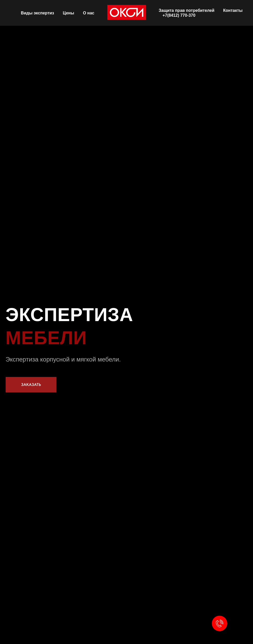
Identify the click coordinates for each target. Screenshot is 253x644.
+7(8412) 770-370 (179, 15)
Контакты (233, 10)
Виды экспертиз (37, 13)
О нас (89, 13)
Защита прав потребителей (187, 10)
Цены (68, 13)
